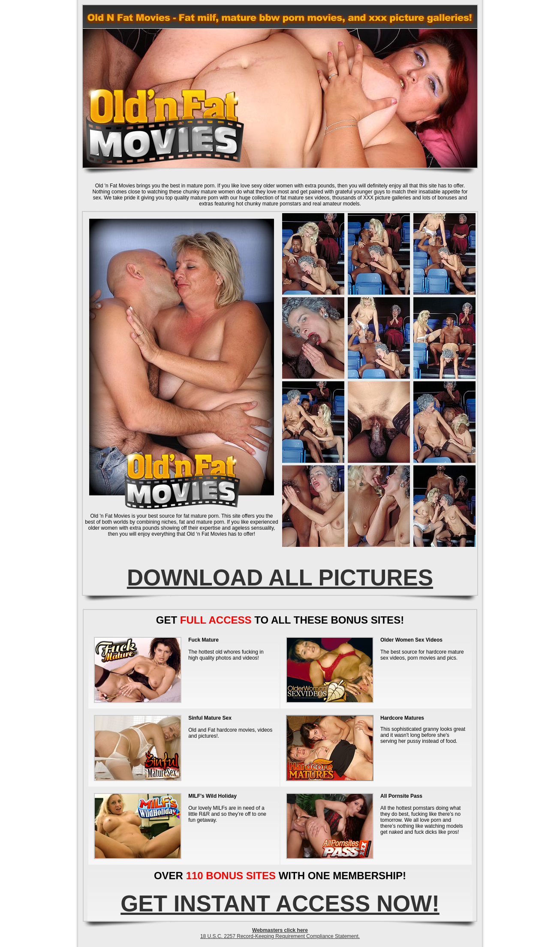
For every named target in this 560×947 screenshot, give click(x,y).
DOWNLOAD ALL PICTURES (280, 578)
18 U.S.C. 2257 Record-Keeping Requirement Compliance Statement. (280, 936)
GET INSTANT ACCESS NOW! (280, 903)
